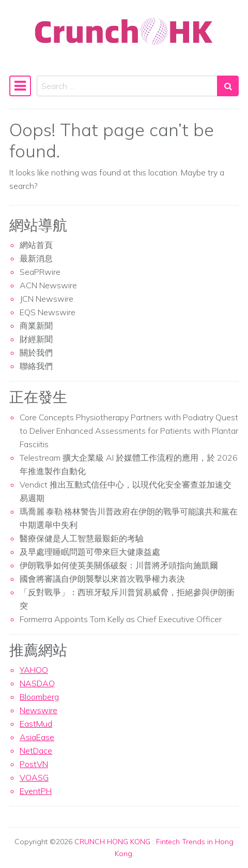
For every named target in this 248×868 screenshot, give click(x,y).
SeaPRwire (40, 272)
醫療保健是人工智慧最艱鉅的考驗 (82, 538)
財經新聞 (36, 339)
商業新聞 (36, 326)
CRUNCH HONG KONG (112, 842)
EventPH (36, 791)
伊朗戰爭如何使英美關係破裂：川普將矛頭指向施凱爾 (119, 565)
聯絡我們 (36, 366)
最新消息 (36, 258)
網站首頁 (36, 245)
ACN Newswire (48, 285)
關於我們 (36, 352)
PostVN (34, 764)
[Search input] (127, 86)
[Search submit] (228, 86)
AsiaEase (37, 737)
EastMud (36, 724)
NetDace (36, 751)
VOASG (34, 777)
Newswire (38, 710)
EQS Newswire (48, 312)
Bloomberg (39, 697)
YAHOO (34, 670)
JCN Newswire (47, 299)
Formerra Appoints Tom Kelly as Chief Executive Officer (121, 619)
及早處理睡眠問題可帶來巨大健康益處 (90, 552)
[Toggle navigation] (20, 86)
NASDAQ (37, 683)
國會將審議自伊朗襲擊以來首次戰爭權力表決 (102, 579)
